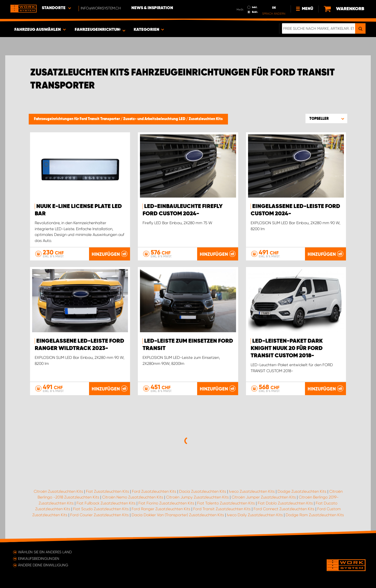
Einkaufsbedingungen (39, 559)
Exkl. (255, 12)
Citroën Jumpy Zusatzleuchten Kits (197, 497)
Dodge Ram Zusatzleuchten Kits (315, 515)
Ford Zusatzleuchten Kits (154, 491)
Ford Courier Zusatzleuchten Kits (99, 515)
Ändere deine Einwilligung (43, 565)
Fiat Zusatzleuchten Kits (107, 491)
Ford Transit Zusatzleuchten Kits (222, 509)
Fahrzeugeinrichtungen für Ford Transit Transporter (77, 119)
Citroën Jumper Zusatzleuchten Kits (264, 497)
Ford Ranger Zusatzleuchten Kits (161, 509)
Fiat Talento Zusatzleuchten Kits (226, 503)
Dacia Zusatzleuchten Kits (203, 491)
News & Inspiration (152, 8)
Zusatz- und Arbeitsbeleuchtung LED (155, 119)
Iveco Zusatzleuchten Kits (252, 491)
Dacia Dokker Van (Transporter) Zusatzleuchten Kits (178, 515)
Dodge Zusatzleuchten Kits (302, 491)
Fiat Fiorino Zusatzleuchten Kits (166, 503)
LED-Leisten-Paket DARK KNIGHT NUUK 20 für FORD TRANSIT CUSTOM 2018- (287, 348)
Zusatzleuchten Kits (206, 119)
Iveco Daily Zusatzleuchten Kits (255, 515)
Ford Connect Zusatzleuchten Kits (284, 509)
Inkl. (255, 7)
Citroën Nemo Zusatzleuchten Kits (133, 497)
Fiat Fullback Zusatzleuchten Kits (106, 503)
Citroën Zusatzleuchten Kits (58, 491)
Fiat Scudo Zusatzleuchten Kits (101, 509)
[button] (326, 118)
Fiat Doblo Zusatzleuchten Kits (285, 503)
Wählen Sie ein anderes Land (45, 552)
